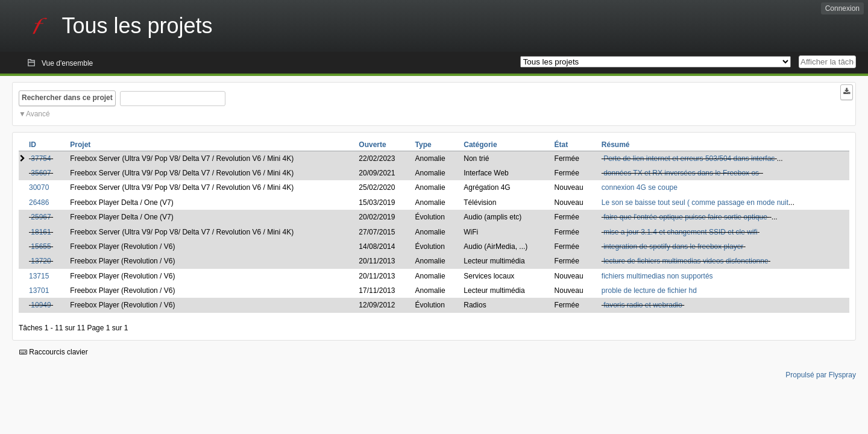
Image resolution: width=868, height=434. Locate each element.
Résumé (616, 145)
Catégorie (480, 145)
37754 (41, 159)
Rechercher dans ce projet (67, 98)
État (561, 145)
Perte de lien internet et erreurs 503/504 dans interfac (689, 159)
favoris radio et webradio (643, 305)
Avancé (38, 114)
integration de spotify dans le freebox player (673, 247)
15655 (41, 247)
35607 (41, 173)
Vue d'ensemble (67, 63)
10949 (41, 305)
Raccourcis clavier (54, 352)
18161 (41, 232)
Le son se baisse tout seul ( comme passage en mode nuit (695, 203)
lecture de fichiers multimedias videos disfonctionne (686, 261)
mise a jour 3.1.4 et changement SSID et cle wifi (680, 232)
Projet (80, 145)
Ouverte (372, 145)
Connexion (842, 8)
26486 (39, 203)
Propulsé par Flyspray (821, 375)
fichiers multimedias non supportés (657, 276)
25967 (41, 217)
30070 (39, 187)
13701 (39, 291)
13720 (41, 261)
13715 (39, 276)
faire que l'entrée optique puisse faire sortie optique (686, 217)
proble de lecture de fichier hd (649, 291)
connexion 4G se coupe (640, 187)
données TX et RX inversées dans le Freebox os (682, 173)
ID (33, 145)
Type (423, 145)
